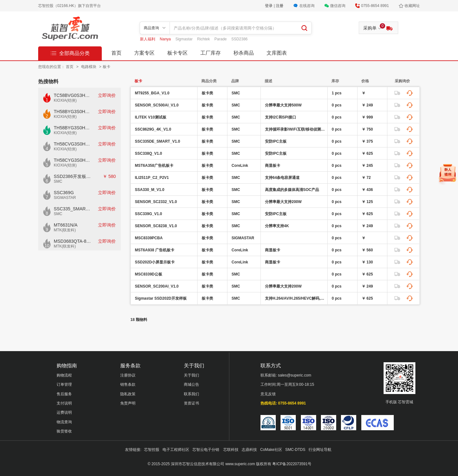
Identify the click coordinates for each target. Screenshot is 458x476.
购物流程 (64, 375)
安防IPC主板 (276, 141)
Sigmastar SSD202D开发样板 (161, 298)
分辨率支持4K (277, 226)
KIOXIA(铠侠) (65, 100)
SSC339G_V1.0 (148, 214)
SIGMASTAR (65, 198)
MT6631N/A (66, 225)
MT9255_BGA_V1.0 (152, 93)
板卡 (107, 67)
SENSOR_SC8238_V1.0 (156, 226)
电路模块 (89, 67)
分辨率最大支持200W (283, 202)
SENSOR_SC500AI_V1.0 (157, 105)
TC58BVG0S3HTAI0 (73, 95)
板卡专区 (177, 53)
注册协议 (128, 375)
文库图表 (277, 53)
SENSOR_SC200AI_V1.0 (157, 286)
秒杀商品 (244, 53)
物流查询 (64, 422)
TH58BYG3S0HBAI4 (73, 112)
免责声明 (128, 403)
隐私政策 (128, 394)
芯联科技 (231, 450)
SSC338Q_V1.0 (148, 153)
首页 (116, 53)
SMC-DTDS (295, 450)
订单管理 (64, 384)
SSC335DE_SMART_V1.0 (157, 141)
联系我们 (191, 394)
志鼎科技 (249, 450)
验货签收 (64, 431)
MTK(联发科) (65, 230)
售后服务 (64, 394)
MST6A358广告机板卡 (154, 166)
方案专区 (144, 53)
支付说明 (64, 403)
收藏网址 (412, 6)
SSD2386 (239, 39)
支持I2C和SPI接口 (281, 117)
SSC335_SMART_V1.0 (73, 209)
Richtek (204, 39)
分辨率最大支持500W (283, 105)
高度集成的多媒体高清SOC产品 (292, 190)
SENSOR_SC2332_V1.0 (156, 202)
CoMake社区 (271, 450)
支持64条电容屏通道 (282, 178)
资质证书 (191, 403)
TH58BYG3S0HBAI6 (73, 128)
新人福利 (148, 39)
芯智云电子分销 (206, 450)
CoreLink (240, 166)
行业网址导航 (320, 450)
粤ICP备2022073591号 (292, 464)
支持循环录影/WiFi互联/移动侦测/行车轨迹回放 (295, 129)
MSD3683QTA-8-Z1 (73, 241)
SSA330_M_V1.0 (150, 190)
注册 (280, 6)
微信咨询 (338, 6)
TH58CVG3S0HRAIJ (73, 144)
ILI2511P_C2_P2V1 (152, 178)
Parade (221, 39)
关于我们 (191, 375)
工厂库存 (211, 53)
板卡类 (207, 93)
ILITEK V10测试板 (151, 117)
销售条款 (128, 384)
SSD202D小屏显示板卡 (155, 262)
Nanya (166, 39)
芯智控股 (152, 450)
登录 (269, 6)
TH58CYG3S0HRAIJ (73, 160)
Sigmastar (184, 39)
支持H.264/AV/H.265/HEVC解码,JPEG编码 (295, 298)
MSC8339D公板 (149, 274)
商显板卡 (273, 166)
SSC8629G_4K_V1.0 (153, 129)
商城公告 (191, 384)
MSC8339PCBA (149, 238)
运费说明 (64, 412)
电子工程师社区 (176, 450)
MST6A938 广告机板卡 (155, 250)
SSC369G (64, 193)
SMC (58, 181)
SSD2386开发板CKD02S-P (73, 176)
